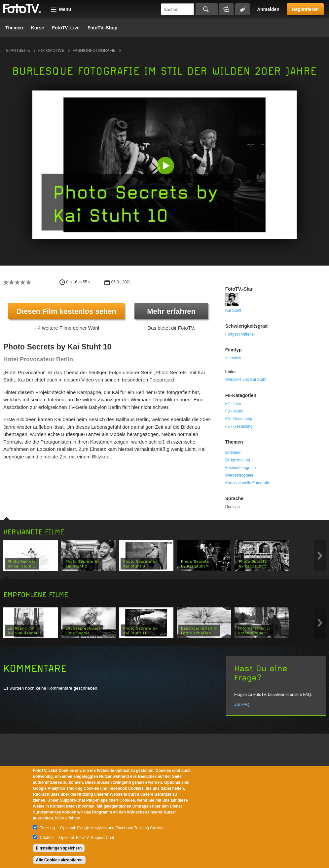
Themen (14, 28)
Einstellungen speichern (59, 848)
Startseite (18, 51)
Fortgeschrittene (240, 334)
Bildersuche (226, 9)
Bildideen (233, 452)
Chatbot (47, 838)
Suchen (207, 9)
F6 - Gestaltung (239, 426)
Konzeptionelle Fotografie (248, 483)
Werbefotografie (239, 475)
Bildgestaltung (238, 460)
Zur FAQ (242, 705)
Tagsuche (242, 9)
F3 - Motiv (234, 411)
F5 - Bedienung (239, 419)
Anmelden (268, 9)
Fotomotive (51, 51)
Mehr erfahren (171, 311)
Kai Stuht (233, 310)
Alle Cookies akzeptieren (59, 860)
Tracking (48, 828)
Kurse (38, 28)
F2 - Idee (233, 404)
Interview (233, 358)
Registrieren (305, 9)
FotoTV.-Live (66, 28)
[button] (166, 166)
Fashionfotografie (94, 51)
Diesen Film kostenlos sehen (66, 311)
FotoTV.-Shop (102, 28)
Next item (320, 556)
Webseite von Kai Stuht (246, 380)
